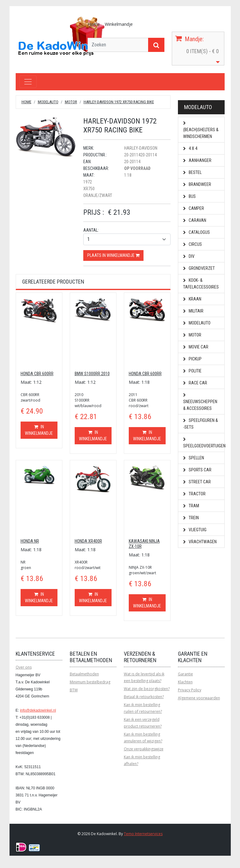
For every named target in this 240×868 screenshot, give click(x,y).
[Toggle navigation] (28, 82)
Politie (192, 371)
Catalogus (197, 232)
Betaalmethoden (84, 674)
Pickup (192, 359)
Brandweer (197, 184)
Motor (71, 102)
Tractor (194, 494)
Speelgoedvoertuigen (204, 443)
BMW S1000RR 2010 (92, 374)
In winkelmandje (39, 430)
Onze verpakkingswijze (144, 749)
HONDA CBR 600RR (37, 374)
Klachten (185, 682)
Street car (197, 482)
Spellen (194, 458)
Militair (193, 311)
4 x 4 (190, 148)
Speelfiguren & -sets (201, 424)
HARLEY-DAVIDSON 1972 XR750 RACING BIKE (119, 102)
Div (189, 256)
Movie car (196, 347)
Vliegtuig (195, 530)
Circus (193, 244)
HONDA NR (30, 541)
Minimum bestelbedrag (90, 682)
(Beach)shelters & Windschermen (201, 130)
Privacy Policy (190, 690)
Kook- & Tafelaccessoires (201, 284)
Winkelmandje (119, 24)
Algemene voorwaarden (199, 698)
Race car (195, 383)
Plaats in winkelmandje (113, 255)
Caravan (195, 220)
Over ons (24, 667)
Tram (191, 506)
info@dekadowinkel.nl (38, 710)
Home (94, 24)
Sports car (197, 470)
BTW (74, 690)
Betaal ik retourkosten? (144, 697)
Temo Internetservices (143, 834)
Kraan (192, 299)
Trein (191, 518)
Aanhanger (197, 160)
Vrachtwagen (200, 542)
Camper (194, 208)
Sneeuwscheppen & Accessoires (200, 402)
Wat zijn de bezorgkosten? (147, 689)
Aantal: (91, 230)
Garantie (185, 674)
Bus (189, 196)
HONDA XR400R (88, 541)
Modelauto (48, 102)
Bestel (192, 172)
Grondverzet (199, 268)
